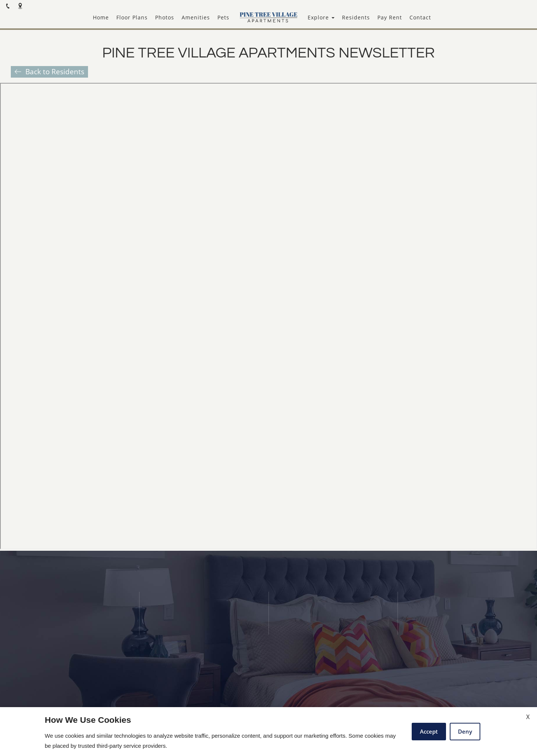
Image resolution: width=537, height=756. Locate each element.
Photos (165, 17)
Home (101, 17)
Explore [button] (321, 17)
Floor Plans (132, 17)
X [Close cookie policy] (528, 717)
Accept (429, 731)
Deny (465, 731)
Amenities (196, 17)
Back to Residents (55, 72)
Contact (420, 17)
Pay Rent (390, 17)
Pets (223, 17)
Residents (356, 17)
